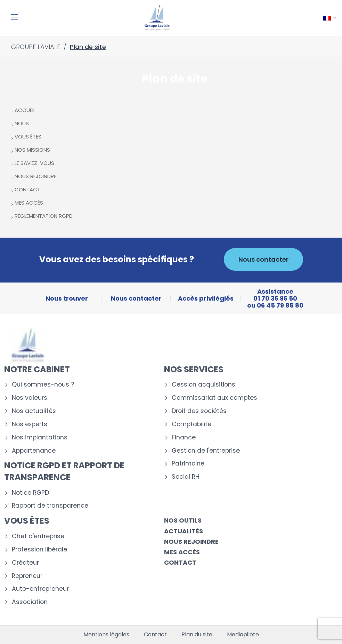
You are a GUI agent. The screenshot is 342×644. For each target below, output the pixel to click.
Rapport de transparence (50, 506)
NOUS (22, 123)
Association (30, 602)
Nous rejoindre (191, 542)
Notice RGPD (30, 493)
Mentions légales (106, 635)
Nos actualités (34, 411)
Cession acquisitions (203, 385)
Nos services (194, 369)
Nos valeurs (30, 398)
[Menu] (15, 17)
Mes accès (182, 552)
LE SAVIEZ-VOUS (34, 163)
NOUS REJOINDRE (35, 176)
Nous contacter (263, 259)
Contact (180, 562)
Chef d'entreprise (38, 536)
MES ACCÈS (29, 203)
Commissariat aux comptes (214, 398)
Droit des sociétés (199, 411)
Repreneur (27, 576)
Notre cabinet (37, 369)
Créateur (25, 563)
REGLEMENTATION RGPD (44, 216)
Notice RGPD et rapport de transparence (64, 471)
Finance (184, 438)
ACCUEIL (25, 110)
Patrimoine (188, 464)
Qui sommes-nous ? (43, 385)
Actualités (184, 531)
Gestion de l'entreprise (206, 451)
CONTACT (27, 189)
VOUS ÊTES (28, 137)
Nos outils (183, 520)
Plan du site (197, 635)
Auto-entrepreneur (40, 589)
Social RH (186, 477)
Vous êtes (27, 521)
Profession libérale (39, 550)
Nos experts (30, 424)
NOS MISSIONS (32, 150)
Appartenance (34, 451)
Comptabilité (192, 424)
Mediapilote (243, 635)
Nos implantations (40, 438)
